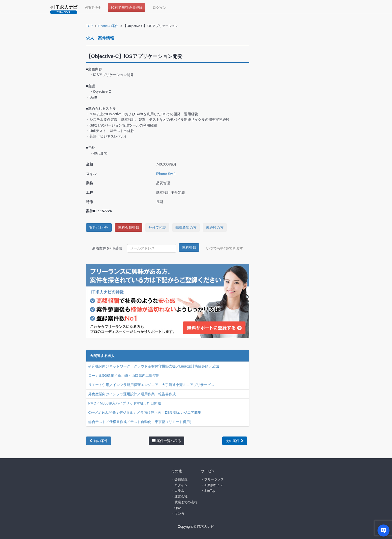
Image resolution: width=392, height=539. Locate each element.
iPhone (161, 174)
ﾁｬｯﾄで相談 (157, 227)
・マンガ (178, 513)
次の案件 (235, 440)
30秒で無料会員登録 (126, 7)
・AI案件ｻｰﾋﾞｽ (212, 485)
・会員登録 (179, 479)
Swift (171, 174)
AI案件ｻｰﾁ (93, 7)
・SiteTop (208, 490)
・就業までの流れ (184, 502)
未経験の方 (215, 227)
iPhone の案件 (108, 26)
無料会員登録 (128, 227)
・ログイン (179, 485)
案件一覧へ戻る (166, 440)
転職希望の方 (186, 227)
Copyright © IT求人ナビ (196, 526)
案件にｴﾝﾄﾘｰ (99, 227)
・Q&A (176, 507)
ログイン (159, 7)
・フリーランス (212, 479)
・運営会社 (179, 496)
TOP (89, 26)
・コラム (178, 490)
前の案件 (98, 440)
